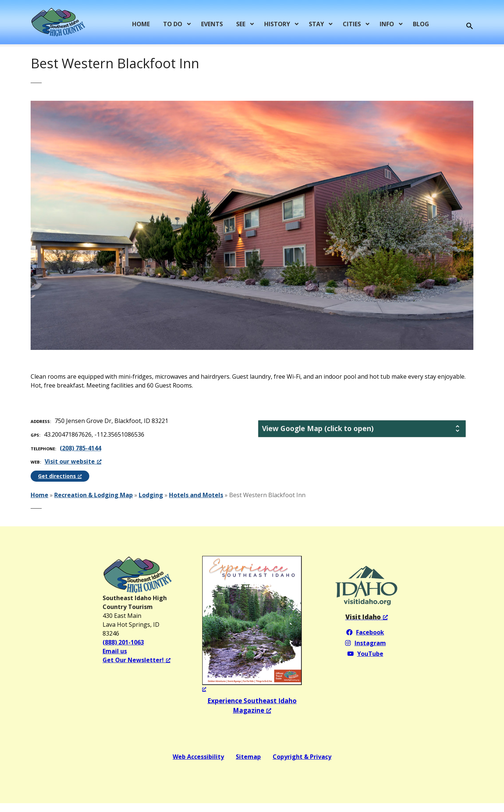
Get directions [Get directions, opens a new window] (60, 476)
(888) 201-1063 (123, 642)
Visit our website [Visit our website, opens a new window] (73, 461)
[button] (470, 26)
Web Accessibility (198, 757)
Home (39, 495)
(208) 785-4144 (80, 448)
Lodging (151, 495)
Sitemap (248, 757)
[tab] (362, 429)
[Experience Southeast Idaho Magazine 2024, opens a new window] (252, 624)
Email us (115, 651)
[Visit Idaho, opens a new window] (367, 617)
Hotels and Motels (196, 495)
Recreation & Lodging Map (94, 495)
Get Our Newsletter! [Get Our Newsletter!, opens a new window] (137, 660)
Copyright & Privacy (302, 757)
